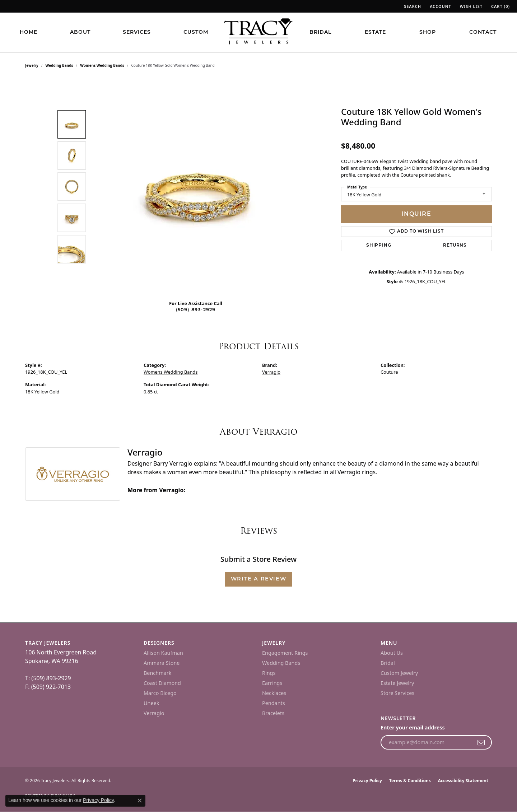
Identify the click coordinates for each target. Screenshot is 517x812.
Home (29, 32)
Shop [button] (428, 32)
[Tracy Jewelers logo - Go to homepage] (258, 32)
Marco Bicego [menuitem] (160, 693)
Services (137, 32)
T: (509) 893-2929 (48, 678)
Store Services (397, 693)
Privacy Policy (367, 781)
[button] (412, 6)
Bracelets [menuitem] (273, 713)
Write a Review (258, 579)
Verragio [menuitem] (154, 713)
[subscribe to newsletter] (481, 742)
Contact (483, 32)
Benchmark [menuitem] (157, 673)
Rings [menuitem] (269, 673)
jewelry (32, 65)
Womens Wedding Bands (102, 65)
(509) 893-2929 (196, 310)
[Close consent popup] (140, 801)
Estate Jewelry (397, 683)
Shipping (379, 246)
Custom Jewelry (399, 673)
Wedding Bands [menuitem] (281, 663)
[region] (197, 187)
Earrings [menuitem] (272, 683)
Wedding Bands (59, 65)
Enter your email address (413, 727)
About (80, 32)
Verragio (271, 372)
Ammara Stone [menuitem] (162, 663)
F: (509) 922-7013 (48, 687)
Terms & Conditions (410, 781)
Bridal (320, 32)
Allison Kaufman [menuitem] (163, 653)
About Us (392, 653)
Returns (455, 246)
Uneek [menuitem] (151, 703)
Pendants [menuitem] (274, 703)
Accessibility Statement (463, 781)
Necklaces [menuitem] (274, 693)
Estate (375, 32)
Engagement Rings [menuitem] (285, 653)
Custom (196, 32)
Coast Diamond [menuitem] (162, 683)
